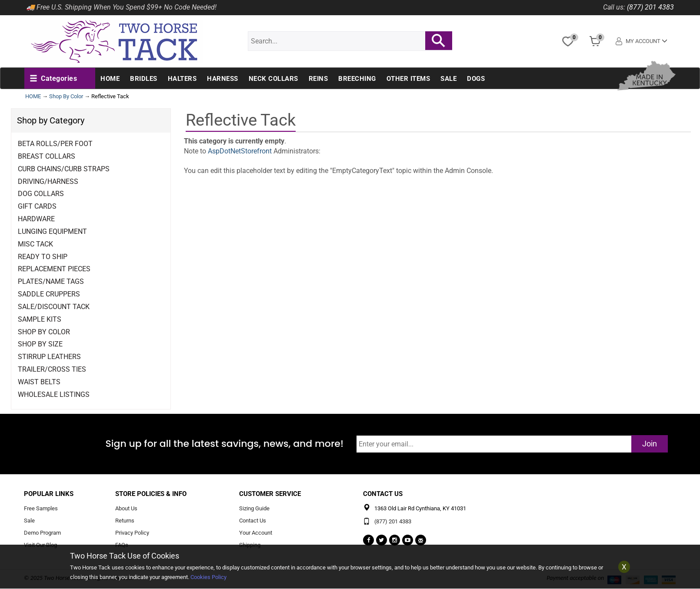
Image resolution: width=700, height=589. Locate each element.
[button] (53, 79)
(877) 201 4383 (650, 7)
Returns (125, 521)
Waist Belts (39, 382)
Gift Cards (37, 206)
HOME (33, 96)
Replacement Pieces (54, 269)
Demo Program (42, 533)
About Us (126, 509)
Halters (182, 79)
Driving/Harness (48, 181)
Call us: (614, 7)
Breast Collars (47, 156)
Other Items (408, 79)
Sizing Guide (254, 509)
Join (650, 444)
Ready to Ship (43, 257)
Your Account (256, 533)
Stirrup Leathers (49, 357)
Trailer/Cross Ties (52, 369)
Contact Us (253, 521)
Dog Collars (41, 194)
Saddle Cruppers (49, 294)
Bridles (144, 79)
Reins (318, 79)
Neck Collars (273, 79)
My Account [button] (642, 41)
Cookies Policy (208, 577)
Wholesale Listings (54, 394)
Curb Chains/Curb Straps (64, 169)
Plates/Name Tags (51, 281)
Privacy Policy (132, 533)
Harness (223, 79)
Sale (448, 79)
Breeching (357, 79)
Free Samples (41, 509)
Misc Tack (35, 244)
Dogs (476, 79)
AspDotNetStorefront (240, 151)
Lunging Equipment (52, 231)
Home (110, 79)
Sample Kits (40, 319)
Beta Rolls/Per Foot (55, 144)
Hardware (36, 219)
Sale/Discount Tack (54, 307)
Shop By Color (66, 96)
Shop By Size (40, 344)
